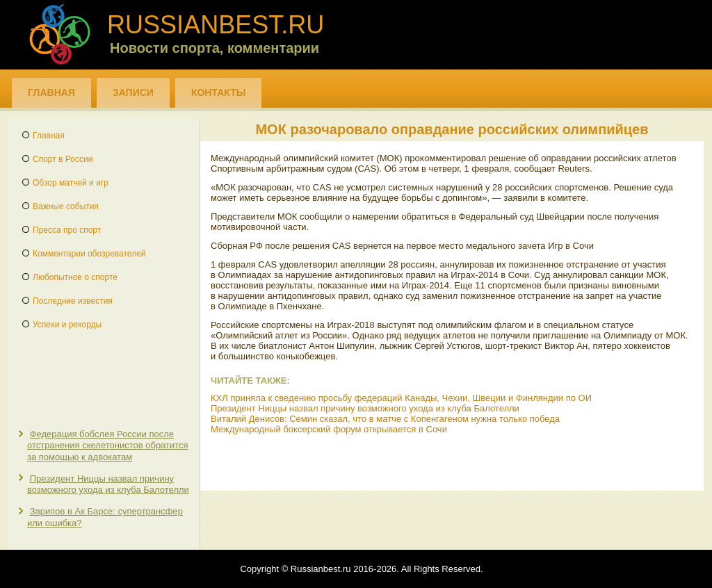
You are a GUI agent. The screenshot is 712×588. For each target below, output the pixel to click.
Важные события (66, 206)
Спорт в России (63, 159)
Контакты (218, 92)
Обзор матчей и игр (71, 183)
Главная (51, 92)
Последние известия (73, 301)
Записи (133, 92)
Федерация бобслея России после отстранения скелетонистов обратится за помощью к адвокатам (108, 446)
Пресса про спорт (67, 230)
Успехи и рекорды (67, 325)
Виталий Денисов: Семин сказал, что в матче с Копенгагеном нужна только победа (385, 419)
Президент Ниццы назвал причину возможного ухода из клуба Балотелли (108, 484)
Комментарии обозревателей (89, 254)
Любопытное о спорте (75, 277)
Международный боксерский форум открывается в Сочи (329, 429)
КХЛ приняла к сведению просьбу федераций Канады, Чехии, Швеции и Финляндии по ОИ (401, 398)
